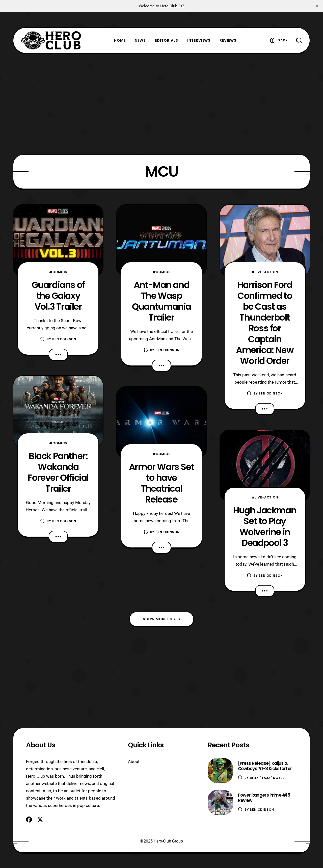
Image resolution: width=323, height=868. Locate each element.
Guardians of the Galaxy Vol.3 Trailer (58, 296)
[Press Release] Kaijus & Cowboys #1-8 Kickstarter (265, 766)
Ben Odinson (64, 339)
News (140, 40)
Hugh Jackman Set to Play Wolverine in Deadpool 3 (265, 527)
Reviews (228, 40)
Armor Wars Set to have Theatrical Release (161, 483)
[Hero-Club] (51, 40)
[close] (317, 6)
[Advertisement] (161, 104)
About (134, 761)
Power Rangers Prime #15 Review (264, 798)
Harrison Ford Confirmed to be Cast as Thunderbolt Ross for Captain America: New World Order (265, 323)
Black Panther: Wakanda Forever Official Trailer (58, 472)
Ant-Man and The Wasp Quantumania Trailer (161, 301)
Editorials (167, 40)
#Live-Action (265, 272)
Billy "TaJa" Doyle (267, 778)
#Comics (58, 272)
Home (120, 40)
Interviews (199, 40)
